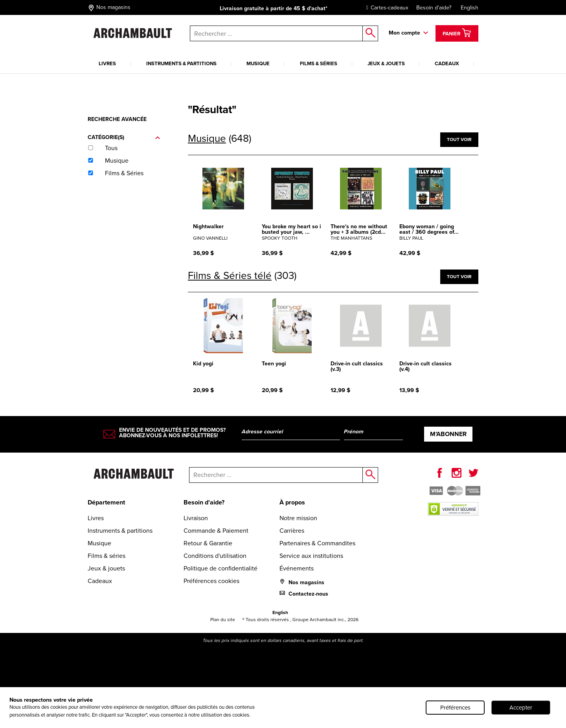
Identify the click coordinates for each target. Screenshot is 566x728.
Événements (297, 568)
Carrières (292, 531)
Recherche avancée (117, 119)
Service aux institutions (311, 556)
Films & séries (319, 63)
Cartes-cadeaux (385, 8)
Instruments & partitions (181, 63)
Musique (258, 63)
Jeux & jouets (386, 63)
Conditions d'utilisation (215, 556)
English (470, 8)
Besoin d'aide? (434, 8)
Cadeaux (447, 63)
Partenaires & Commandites (317, 543)
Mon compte (404, 33)
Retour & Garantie (208, 543)
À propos (292, 502)
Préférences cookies (211, 581)
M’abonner (448, 434)
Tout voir (459, 139)
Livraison (196, 518)
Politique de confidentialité (221, 568)
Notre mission (298, 518)
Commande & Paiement (216, 531)
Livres (107, 63)
